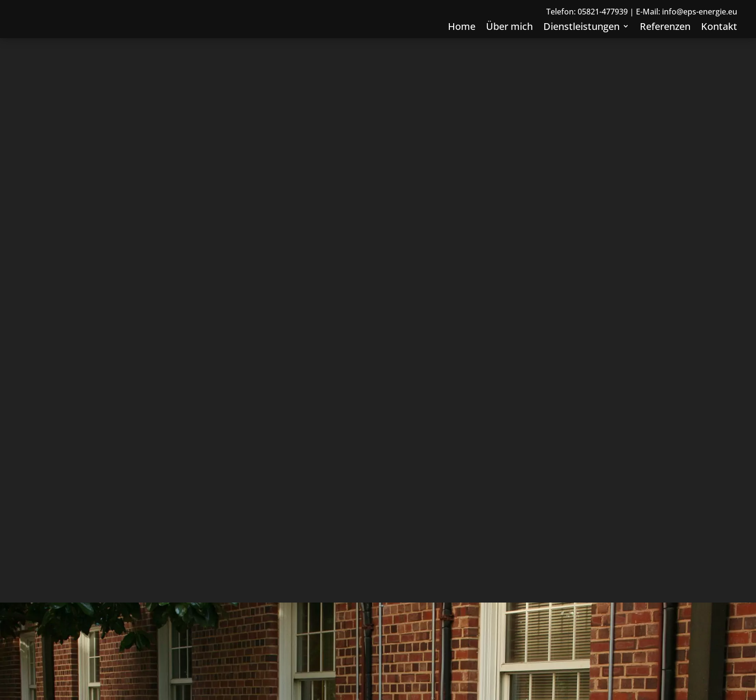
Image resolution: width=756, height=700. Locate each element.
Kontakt (719, 48)
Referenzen (665, 48)
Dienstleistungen (581, 48)
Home (462, 48)
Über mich (509, 48)
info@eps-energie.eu (700, 31)
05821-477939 (603, 31)
